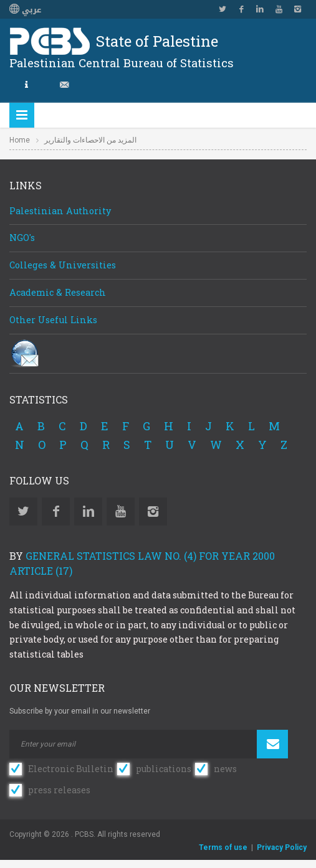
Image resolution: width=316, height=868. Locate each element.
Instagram (297, 9)
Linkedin (260, 9)
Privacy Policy (282, 847)
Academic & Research (58, 292)
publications (164, 769)
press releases (59, 790)
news (225, 769)
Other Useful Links (53, 320)
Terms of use (223, 847)
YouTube (279, 9)
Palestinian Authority (60, 211)
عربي (25, 10)
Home (20, 140)
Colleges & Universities (63, 265)
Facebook (241, 9)
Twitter (223, 9)
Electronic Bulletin (71, 769)
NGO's (22, 238)
